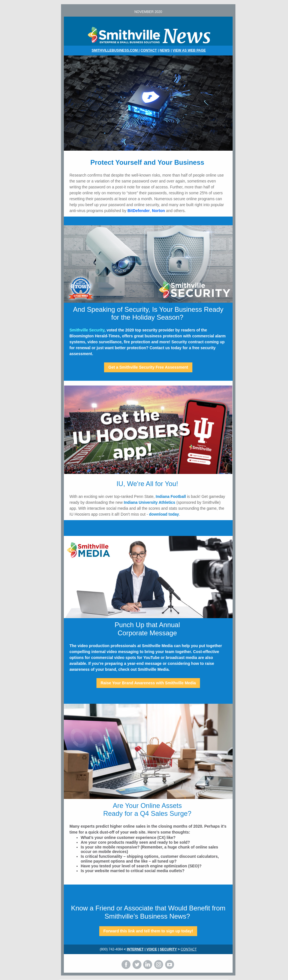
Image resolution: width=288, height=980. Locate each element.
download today (164, 514)
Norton (158, 211)
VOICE (152, 949)
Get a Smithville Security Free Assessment (148, 367)
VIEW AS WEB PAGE (189, 50)
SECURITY (168, 949)
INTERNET (135, 949)
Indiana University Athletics (149, 502)
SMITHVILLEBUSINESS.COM (115, 50)
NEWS (165, 50)
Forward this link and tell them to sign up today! (148, 931)
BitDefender (139, 211)
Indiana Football (171, 496)
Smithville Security (87, 330)
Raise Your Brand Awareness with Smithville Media (148, 683)
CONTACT (149, 50)
